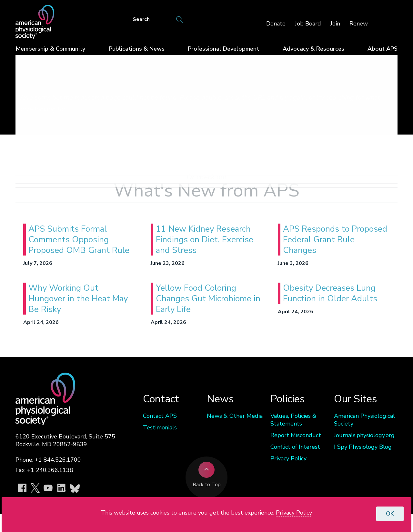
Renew (359, 24)
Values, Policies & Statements (293, 420)
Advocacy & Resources (313, 49)
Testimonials (160, 427)
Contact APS (160, 416)
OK (390, 514)
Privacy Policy (288, 458)
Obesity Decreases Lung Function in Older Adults (330, 293)
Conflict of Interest (295, 447)
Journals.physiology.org (364, 435)
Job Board (308, 24)
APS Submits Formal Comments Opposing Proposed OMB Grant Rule (79, 240)
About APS (383, 49)
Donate (276, 24)
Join (335, 24)
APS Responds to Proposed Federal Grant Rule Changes (335, 240)
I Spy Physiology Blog (363, 447)
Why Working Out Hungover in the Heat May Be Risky (78, 299)
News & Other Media (235, 416)
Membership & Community (50, 49)
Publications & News (137, 49)
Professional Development (223, 49)
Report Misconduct (296, 435)
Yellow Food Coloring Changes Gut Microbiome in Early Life (208, 299)
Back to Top (207, 475)
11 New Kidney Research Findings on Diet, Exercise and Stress (205, 240)
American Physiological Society (364, 420)
